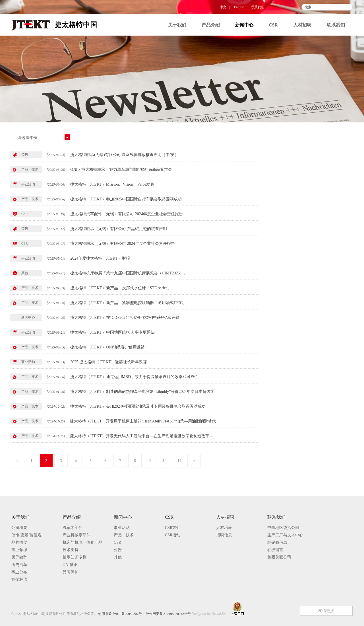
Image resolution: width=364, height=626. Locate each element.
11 (179, 461)
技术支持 (71, 550)
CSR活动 (173, 535)
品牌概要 (19, 542)
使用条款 (105, 614)
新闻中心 (244, 25)
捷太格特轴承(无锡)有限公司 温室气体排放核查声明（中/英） (124, 155)
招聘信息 (224, 535)
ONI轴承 (70, 565)
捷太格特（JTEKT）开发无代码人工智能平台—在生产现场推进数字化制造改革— (141, 436)
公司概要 (19, 528)
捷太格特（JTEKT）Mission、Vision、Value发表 (112, 184)
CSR (273, 25)
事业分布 (19, 572)
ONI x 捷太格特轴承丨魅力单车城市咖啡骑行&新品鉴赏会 (121, 170)
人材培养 (224, 528)
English (239, 7)
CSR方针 (173, 528)
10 (165, 461)
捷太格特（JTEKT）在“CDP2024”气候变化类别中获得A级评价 (125, 318)
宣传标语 (19, 579)
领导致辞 (19, 557)
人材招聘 (302, 25)
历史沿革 (19, 565)
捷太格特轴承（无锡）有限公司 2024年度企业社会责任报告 (123, 244)
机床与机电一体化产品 (82, 542)
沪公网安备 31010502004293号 (168, 614)
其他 (282, 201)
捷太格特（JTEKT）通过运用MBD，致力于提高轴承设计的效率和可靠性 (134, 377)
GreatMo (218, 614)
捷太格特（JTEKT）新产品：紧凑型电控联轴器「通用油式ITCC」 (128, 303)
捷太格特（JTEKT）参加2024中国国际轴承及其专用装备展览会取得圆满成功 (138, 406)
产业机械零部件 (76, 535)
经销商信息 (277, 542)
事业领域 (19, 550)
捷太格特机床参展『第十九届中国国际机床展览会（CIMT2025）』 (129, 273)
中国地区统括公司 (283, 528)
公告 (282, 189)
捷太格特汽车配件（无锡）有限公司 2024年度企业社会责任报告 (127, 214)
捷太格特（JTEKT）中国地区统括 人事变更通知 (112, 332)
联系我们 (258, 7)
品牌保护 (71, 572)
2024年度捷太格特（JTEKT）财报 (100, 258)
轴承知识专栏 (75, 557)
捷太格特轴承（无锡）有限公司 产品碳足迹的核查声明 (119, 229)
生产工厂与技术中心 (285, 535)
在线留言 (275, 550)
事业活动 (286, 154)
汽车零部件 (73, 528)
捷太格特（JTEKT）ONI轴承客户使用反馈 (107, 347)
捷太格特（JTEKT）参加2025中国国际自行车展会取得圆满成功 (126, 199)
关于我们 (177, 25)
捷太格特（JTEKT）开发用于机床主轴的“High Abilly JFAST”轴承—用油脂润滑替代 (143, 421)
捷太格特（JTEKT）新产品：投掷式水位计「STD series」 (121, 288)
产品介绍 (211, 25)
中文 (223, 7)
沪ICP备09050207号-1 (129, 614)
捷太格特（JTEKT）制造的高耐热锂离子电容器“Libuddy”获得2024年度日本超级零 (142, 392)
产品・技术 (289, 166)
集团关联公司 (279, 557)
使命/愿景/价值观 (26, 535)
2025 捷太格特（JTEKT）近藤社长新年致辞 (108, 362)
